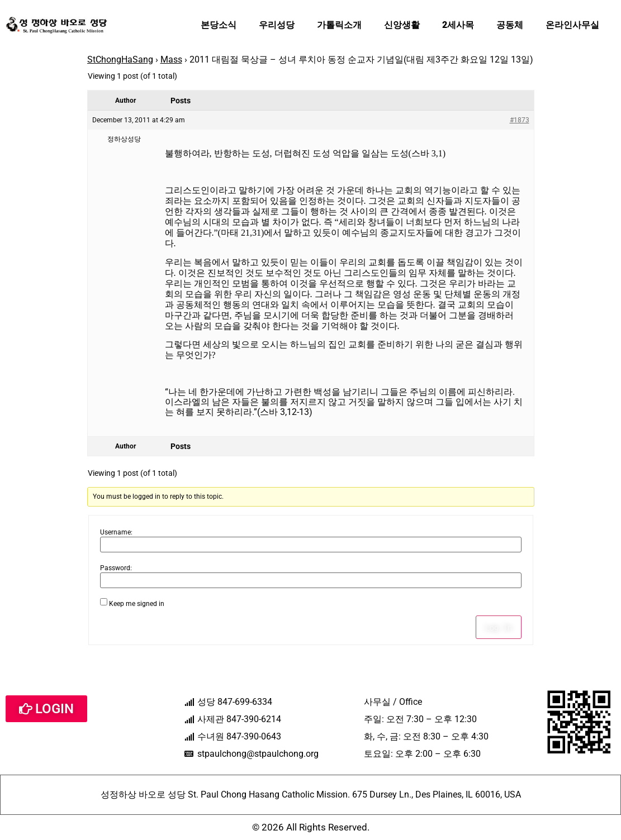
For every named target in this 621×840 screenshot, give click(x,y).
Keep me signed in (137, 604)
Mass (171, 59)
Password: (116, 568)
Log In (499, 627)
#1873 (520, 120)
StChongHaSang (120, 59)
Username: (116, 532)
